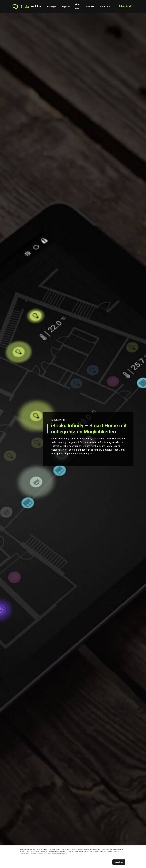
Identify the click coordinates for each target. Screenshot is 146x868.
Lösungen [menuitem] (51, 6)
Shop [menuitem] (102, 6)
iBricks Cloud (125, 6)
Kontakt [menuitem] (90, 6)
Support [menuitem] (66, 6)
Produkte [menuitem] (36, 6)
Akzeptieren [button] (119, 862)
